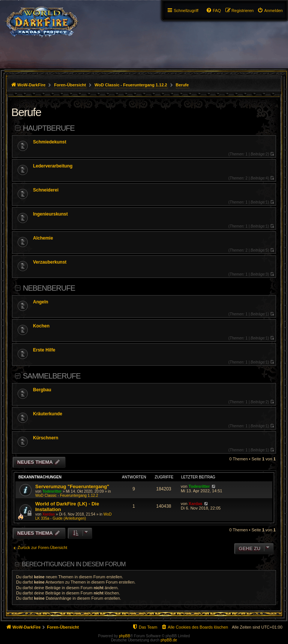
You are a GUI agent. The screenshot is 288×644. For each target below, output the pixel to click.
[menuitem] (270, 11)
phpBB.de (169, 640)
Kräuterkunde (48, 414)
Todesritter (52, 491)
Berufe (26, 112)
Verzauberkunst (50, 262)
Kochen (41, 326)
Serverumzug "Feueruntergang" (72, 486)
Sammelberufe (52, 376)
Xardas (49, 514)
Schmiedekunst (50, 142)
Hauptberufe (49, 128)
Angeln (41, 302)
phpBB (124, 636)
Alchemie (43, 238)
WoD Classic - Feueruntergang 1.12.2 (67, 495)
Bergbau (42, 390)
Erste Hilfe (44, 350)
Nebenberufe (49, 288)
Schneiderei (46, 190)
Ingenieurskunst (50, 214)
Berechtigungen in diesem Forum (73, 564)
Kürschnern (46, 438)
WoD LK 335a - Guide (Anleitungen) (73, 516)
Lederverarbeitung (53, 166)
